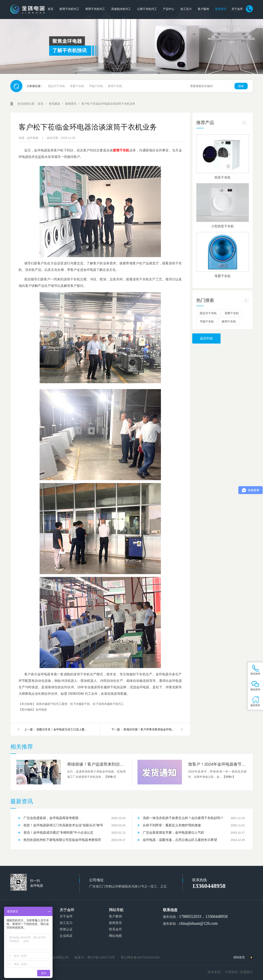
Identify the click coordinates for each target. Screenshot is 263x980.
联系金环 (115, 929)
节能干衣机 (96, 86)
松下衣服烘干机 (80, 704)
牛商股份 (231, 972)
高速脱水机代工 (121, 9)
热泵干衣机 (223, 177)
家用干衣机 (115, 86)
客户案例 (203, 9)
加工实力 (186, 9)
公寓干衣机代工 (147, 9)
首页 (51, 9)
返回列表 (206, 338)
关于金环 (237, 9)
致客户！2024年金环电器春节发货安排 (218, 764)
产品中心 (169, 9)
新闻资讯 (221, 9)
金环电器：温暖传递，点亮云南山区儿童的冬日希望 (180, 840)
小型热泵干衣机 (223, 226)
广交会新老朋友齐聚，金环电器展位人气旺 (173, 833)
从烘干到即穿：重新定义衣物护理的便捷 (172, 825)
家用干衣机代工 (69, 9)
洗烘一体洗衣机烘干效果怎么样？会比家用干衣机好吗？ (183, 818)
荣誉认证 (66, 929)
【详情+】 (111, 777)
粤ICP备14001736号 (101, 957)
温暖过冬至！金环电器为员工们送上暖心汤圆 (63, 729)
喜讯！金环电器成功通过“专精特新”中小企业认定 (59, 833)
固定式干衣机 (57, 86)
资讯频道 (55, 104)
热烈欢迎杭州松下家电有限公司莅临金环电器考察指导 (62, 840)
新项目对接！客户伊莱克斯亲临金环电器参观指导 (150, 729)
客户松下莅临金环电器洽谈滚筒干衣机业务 (108, 104)
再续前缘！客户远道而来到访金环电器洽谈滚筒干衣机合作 (96, 764)
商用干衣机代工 (95, 9)
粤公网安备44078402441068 (140, 957)
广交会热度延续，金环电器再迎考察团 (51, 818)
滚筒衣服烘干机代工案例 (52, 704)
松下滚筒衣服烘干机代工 (108, 704)
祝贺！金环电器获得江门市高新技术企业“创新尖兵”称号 (63, 825)
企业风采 (66, 936)
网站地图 (115, 936)
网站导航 (116, 910)
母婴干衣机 (77, 86)
